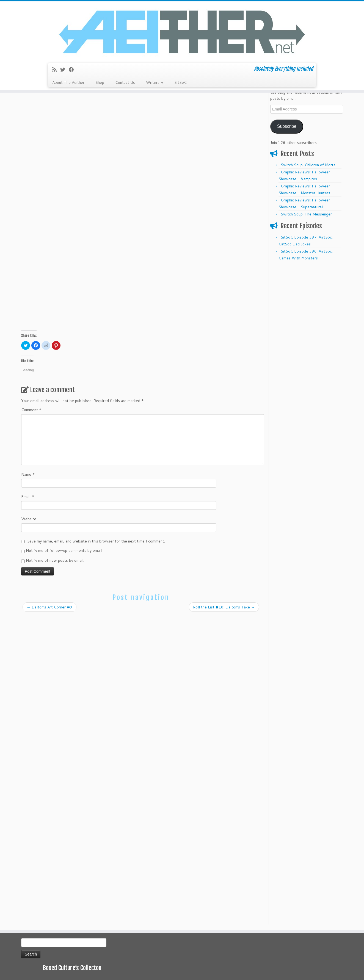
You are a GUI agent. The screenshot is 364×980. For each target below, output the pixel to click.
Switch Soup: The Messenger (306, 214)
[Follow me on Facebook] (73, 70)
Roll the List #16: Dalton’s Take (224, 607)
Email (28, 497)
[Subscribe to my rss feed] (56, 70)
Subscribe (287, 126)
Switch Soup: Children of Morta (308, 165)
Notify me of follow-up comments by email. (64, 550)
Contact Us (125, 82)
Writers (155, 82)
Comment (31, 410)
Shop (100, 82)
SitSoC (180, 82)
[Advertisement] (307, 347)
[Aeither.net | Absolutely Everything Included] (182, 32)
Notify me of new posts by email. (55, 560)
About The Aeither (68, 82)
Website (29, 519)
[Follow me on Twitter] (64, 70)
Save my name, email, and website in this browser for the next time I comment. (96, 541)
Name (28, 474)
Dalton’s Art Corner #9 (49, 607)
